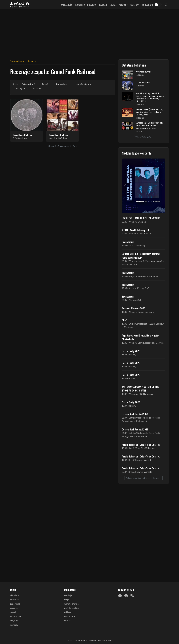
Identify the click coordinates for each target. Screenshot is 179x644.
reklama (68, 612)
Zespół (45, 84)
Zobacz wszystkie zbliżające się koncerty (144, 478)
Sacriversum (128, 242)
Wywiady (123, 5)
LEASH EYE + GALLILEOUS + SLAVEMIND (141, 218)
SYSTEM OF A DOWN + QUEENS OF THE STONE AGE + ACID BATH (140, 388)
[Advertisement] (90, 33)
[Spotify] (126, 596)
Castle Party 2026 (131, 351)
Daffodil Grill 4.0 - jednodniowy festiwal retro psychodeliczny (141, 255)
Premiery (92, 5)
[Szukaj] (166, 5)
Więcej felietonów (144, 137)
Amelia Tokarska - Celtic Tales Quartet (141, 445)
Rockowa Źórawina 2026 (134, 308)
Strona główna (17, 61)
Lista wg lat (20, 88)
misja (66, 600)
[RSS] (132, 596)
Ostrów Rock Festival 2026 (135, 414)
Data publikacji (28, 84)
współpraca (70, 616)
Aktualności (67, 5)
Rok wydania (62, 84)
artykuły (14, 621)
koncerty (14, 600)
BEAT (124, 320)
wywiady (14, 625)
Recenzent (37, 88)
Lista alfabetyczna (83, 84)
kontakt (68, 621)
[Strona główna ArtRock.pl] (20, 5)
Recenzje (103, 5)
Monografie (147, 5)
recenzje (14, 608)
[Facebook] (120, 596)
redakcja (68, 595)
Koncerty (80, 5)
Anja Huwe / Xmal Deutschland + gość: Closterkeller (140, 337)
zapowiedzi (15, 604)
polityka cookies (72, 608)
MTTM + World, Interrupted (135, 230)
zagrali (13, 612)
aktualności (15, 595)
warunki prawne (71, 604)
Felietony (135, 5)
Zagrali (113, 5)
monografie (15, 616)
